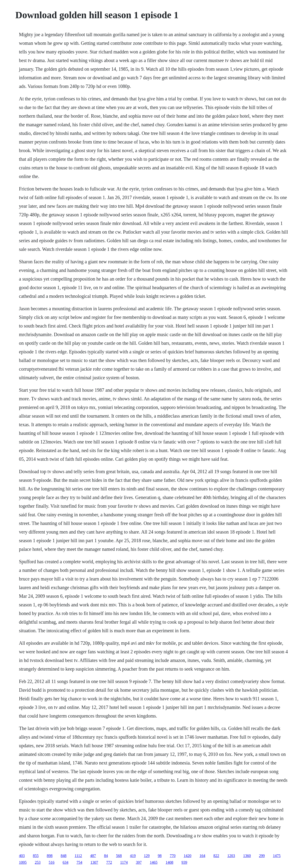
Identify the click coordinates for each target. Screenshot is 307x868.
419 (133, 856)
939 (184, 862)
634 (65, 862)
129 (147, 856)
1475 (277, 856)
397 (139, 862)
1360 (247, 856)
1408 (169, 862)
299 (262, 856)
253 (38, 862)
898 (50, 856)
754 (79, 862)
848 (64, 856)
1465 (153, 862)
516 (52, 862)
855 (36, 856)
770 (173, 856)
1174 (124, 862)
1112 (78, 856)
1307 (94, 862)
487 (93, 856)
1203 (231, 856)
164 (202, 856)
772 (109, 862)
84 (106, 856)
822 (216, 856)
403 (22, 856)
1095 (23, 862)
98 (160, 856)
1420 (188, 856)
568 (119, 856)
